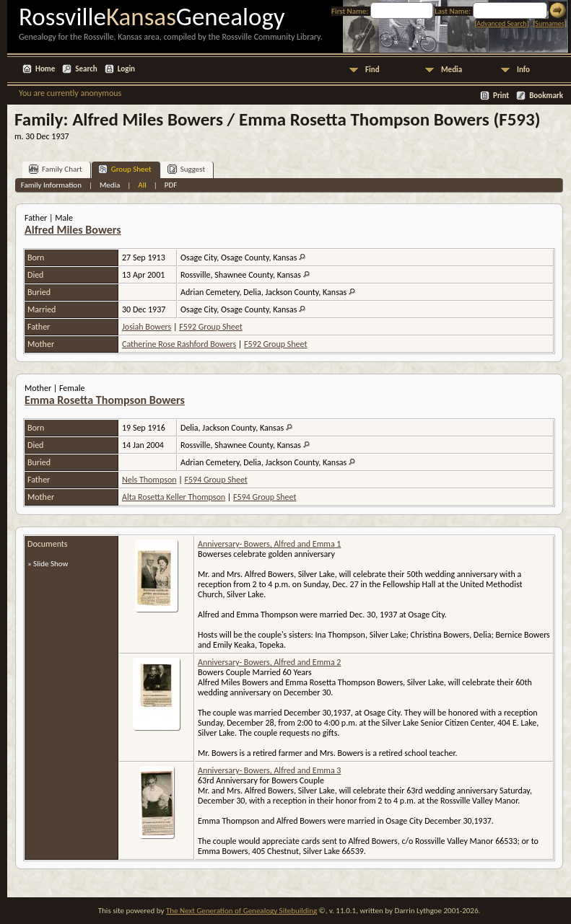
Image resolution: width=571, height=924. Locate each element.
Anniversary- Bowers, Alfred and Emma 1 (269, 544)
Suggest (187, 169)
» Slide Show (48, 564)
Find (372, 70)
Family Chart (56, 169)
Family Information (51, 185)
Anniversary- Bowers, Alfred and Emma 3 (269, 770)
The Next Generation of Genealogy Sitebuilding (241, 911)
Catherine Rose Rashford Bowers (179, 344)
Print (501, 96)
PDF (171, 185)
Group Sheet (125, 169)
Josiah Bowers (147, 327)
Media (452, 70)
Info (523, 70)
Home (45, 69)
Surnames (549, 23)
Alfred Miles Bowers (73, 230)
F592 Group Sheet (210, 327)
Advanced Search (501, 23)
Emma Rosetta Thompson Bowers (105, 400)
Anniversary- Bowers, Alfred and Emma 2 (269, 662)
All (142, 185)
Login (126, 69)
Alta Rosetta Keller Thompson (174, 497)
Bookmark (546, 96)
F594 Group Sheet (215, 480)
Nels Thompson (149, 480)
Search (86, 69)
